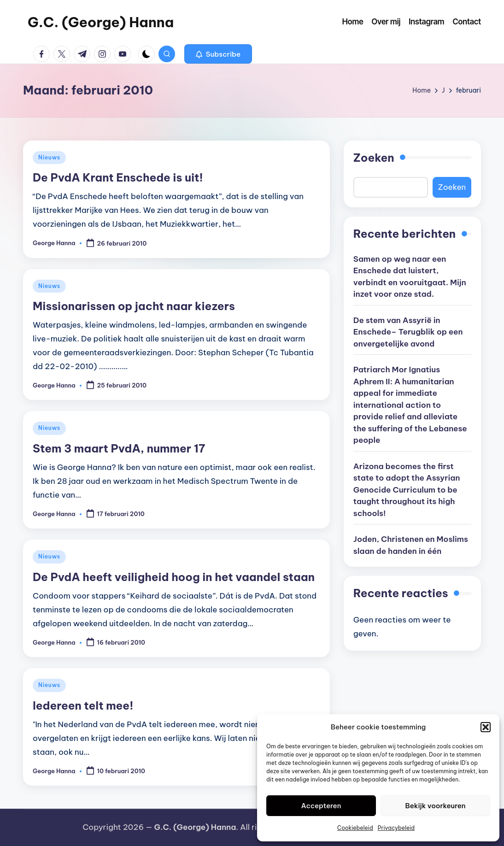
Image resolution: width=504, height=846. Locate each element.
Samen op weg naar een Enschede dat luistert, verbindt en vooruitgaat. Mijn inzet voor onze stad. (410, 277)
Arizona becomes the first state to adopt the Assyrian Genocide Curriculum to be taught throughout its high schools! (407, 490)
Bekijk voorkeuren (436, 806)
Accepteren (321, 806)
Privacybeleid (396, 828)
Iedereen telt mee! (83, 705)
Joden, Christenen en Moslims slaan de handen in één (411, 545)
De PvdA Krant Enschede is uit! (118, 177)
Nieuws (49, 157)
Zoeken (374, 158)
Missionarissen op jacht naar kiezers (134, 306)
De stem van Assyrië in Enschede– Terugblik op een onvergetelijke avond (408, 332)
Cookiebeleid (355, 828)
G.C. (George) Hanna (101, 22)
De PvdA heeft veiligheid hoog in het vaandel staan (174, 577)
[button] (486, 727)
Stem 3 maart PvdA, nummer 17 (119, 448)
